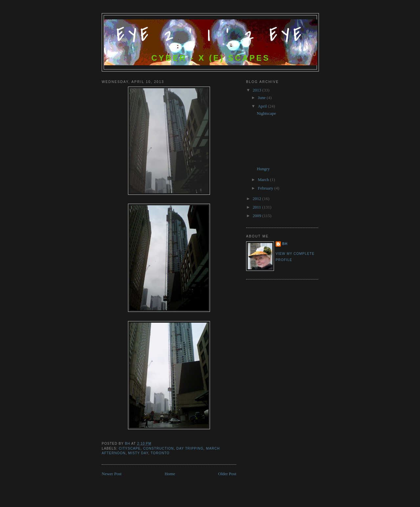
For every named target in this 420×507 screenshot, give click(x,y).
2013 (257, 90)
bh (285, 244)
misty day (138, 453)
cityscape (130, 448)
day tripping (190, 448)
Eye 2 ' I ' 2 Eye (211, 35)
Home (170, 474)
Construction (158, 448)
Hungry (263, 169)
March (264, 180)
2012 (257, 199)
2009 (257, 216)
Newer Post (112, 474)
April (263, 106)
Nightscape (266, 113)
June (262, 98)
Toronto (160, 453)
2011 (257, 207)
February (266, 188)
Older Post (227, 474)
